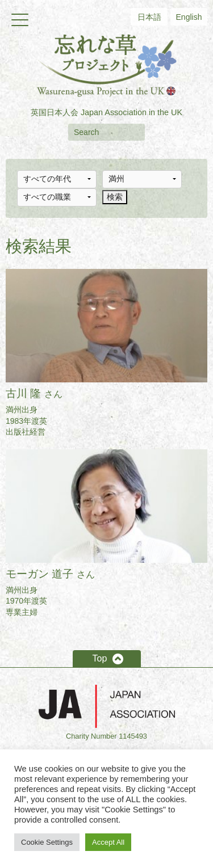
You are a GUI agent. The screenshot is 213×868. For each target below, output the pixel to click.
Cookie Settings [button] (47, 842)
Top (100, 658)
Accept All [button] (108, 842)
